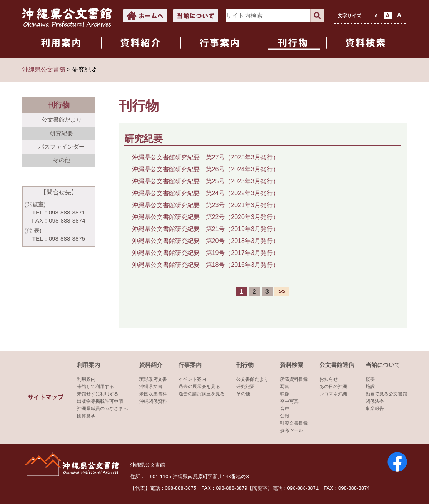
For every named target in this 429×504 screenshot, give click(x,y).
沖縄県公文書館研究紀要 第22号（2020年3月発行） (205, 217)
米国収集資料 (153, 394)
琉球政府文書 (153, 379)
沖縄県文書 (151, 387)
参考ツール (292, 430)
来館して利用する (95, 387)
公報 (285, 416)
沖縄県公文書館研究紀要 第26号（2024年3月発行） (205, 169)
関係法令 (375, 401)
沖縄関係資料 (153, 401)
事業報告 (375, 409)
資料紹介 (151, 365)
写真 (285, 387)
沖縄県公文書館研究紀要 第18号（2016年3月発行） (205, 265)
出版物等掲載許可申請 (100, 401)
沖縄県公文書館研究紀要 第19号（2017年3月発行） (205, 253)
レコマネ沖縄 (333, 394)
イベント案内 (192, 379)
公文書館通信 (337, 365)
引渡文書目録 (294, 423)
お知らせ (329, 379)
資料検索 (292, 365)
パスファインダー (62, 147)
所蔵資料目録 (294, 379)
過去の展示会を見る (199, 387)
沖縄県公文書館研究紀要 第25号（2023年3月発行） (205, 181)
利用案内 (88, 365)
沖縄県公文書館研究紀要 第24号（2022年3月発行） (205, 193)
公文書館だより (62, 120)
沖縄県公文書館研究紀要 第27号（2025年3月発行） (205, 157)
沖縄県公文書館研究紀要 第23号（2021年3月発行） (205, 205)
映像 (285, 394)
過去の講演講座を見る (202, 394)
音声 (285, 409)
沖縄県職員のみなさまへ (102, 409)
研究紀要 (62, 133)
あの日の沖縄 (333, 387)
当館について (383, 365)
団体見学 (86, 416)
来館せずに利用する (98, 394)
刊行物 (245, 365)
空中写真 (289, 401)
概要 (370, 379)
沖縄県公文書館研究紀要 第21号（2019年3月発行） (205, 229)
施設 (370, 387)
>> (282, 292)
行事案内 (190, 365)
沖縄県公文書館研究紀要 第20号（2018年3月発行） (205, 241)
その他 (62, 160)
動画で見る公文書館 (386, 394)
